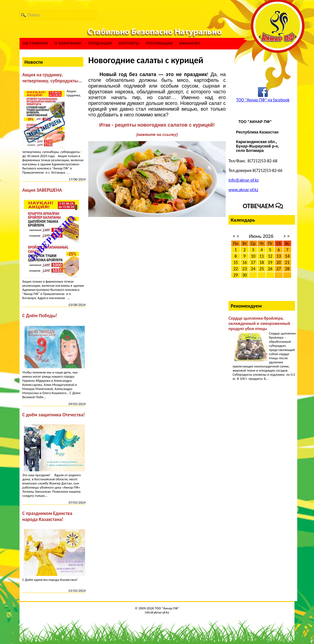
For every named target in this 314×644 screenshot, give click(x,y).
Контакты (129, 43)
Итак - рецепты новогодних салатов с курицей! (157, 125)
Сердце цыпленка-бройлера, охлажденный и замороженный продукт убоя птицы (259, 323)
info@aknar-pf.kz (244, 180)
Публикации (159, 43)
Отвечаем (263, 206)
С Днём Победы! (40, 316)
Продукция (100, 43)
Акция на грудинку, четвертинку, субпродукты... (52, 78)
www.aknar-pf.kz (243, 190)
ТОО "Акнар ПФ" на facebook (263, 100)
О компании (68, 43)
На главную (35, 43)
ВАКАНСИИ (190, 43)
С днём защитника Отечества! (54, 415)
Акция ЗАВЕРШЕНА (42, 190)
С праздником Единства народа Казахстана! (47, 516)
